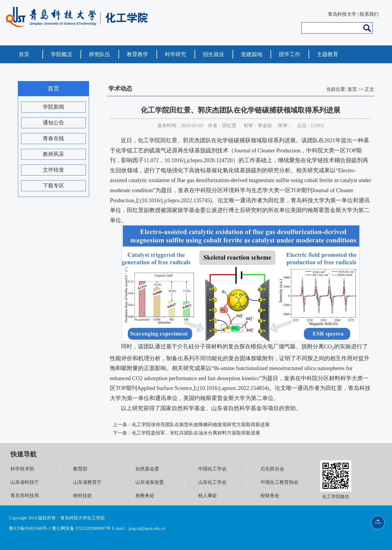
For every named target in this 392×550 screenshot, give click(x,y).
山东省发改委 (150, 482)
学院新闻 (53, 107)
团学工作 (290, 54)
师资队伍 (99, 54)
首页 (24, 54)
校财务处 (270, 496)
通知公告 (53, 123)
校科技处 (83, 496)
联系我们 (369, 14)
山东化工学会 (212, 482)
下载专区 (53, 186)
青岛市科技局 (25, 496)
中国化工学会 (212, 469)
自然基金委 (147, 469)
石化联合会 (272, 469)
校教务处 (145, 496)
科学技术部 (22, 469)
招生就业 (214, 54)
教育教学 (137, 54)
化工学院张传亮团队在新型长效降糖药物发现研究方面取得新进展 (201, 425)
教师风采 (53, 154)
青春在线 (53, 138)
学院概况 (61, 54)
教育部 (80, 469)
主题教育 (328, 54)
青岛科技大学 (342, 14)
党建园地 (252, 54)
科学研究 (176, 54)
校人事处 (208, 496)
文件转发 (53, 170)
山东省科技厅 (25, 482)
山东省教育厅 (87, 482)
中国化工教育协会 (279, 482)
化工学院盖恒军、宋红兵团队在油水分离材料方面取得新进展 (196, 433)
